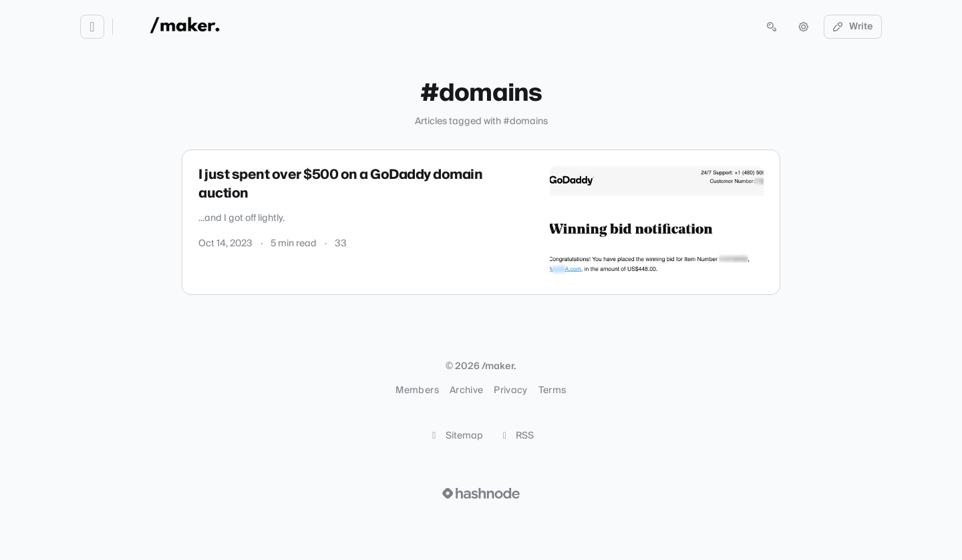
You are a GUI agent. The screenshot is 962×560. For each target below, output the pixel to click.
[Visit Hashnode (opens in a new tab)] (481, 493)
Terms (552, 390)
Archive (466, 390)
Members (417, 390)
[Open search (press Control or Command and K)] (772, 27)
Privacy (510, 390)
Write (853, 27)
